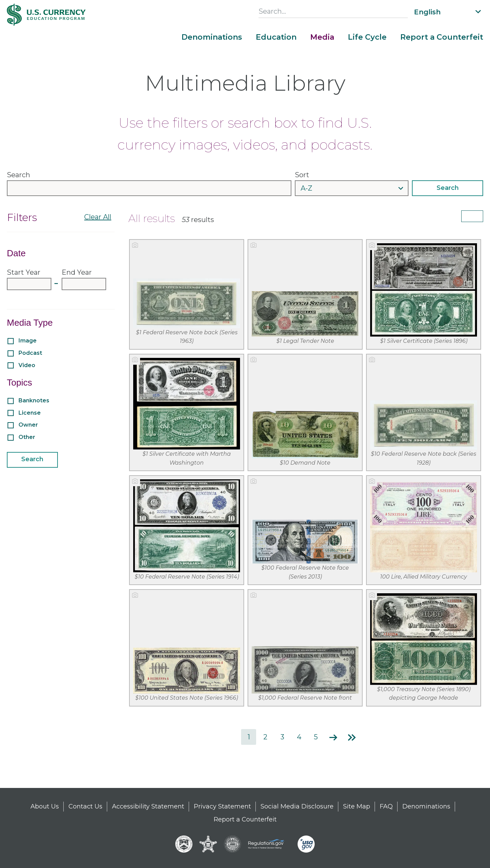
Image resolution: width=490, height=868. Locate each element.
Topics (20, 383)
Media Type (30, 323)
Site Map (357, 806)
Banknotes (33, 400)
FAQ (386, 806)
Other (26, 437)
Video (26, 365)
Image (27, 341)
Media (322, 37)
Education (276, 37)
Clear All (98, 217)
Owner (28, 425)
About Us (45, 806)
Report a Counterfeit (442, 37)
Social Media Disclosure (297, 806)
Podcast (30, 353)
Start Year (24, 272)
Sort (302, 175)
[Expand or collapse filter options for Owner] (116, 425)
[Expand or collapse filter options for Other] (116, 437)
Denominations (212, 37)
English (427, 12)
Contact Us (85, 806)
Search (18, 175)
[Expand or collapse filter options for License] (116, 412)
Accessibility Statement (148, 806)
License (29, 413)
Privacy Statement (222, 806)
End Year (77, 272)
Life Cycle (367, 37)
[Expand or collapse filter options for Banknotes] (116, 400)
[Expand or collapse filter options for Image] (116, 340)
